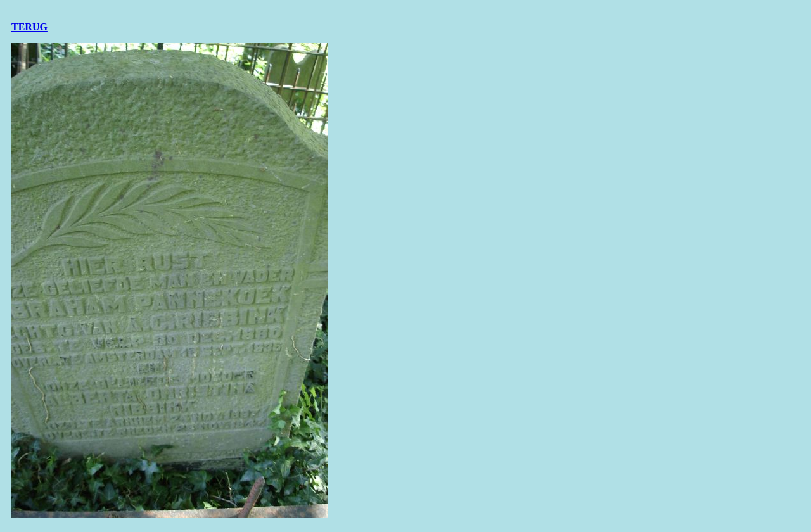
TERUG (29, 27)
